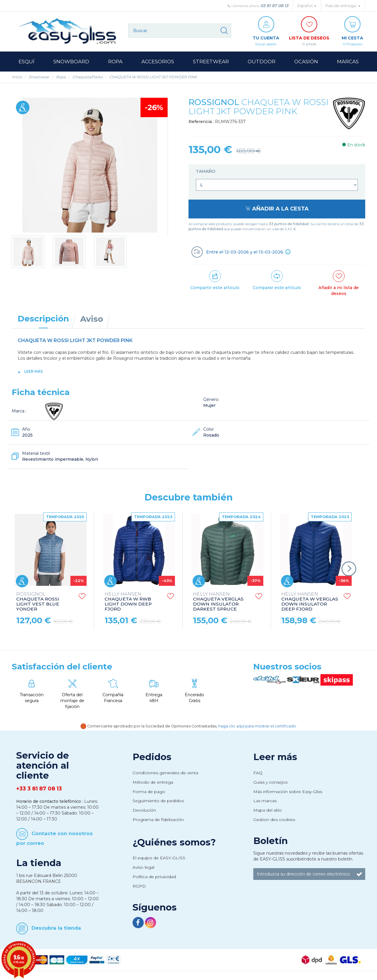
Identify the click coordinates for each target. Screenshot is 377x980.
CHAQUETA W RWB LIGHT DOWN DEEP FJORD (128, 602)
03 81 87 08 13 (274, 6)
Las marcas (265, 801)
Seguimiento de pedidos (158, 801)
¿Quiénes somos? (174, 842)
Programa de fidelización (158, 820)
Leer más (33, 371)
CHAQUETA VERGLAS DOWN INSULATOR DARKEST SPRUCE (218, 602)
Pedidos (152, 757)
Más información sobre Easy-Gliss (288, 792)
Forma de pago (149, 792)
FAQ (258, 773)
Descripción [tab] (43, 319)
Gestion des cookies (274, 820)
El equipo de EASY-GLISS (159, 858)
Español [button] (307, 6)
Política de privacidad (154, 877)
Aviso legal (143, 867)
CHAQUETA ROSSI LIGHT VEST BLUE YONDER (38, 602)
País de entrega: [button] (343, 6)
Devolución (144, 810)
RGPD (139, 886)
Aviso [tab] (92, 319)
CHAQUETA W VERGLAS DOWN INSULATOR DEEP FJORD (310, 602)
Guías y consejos (270, 782)
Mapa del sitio (268, 810)
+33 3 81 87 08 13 (39, 789)
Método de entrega (153, 782)
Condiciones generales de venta (165, 773)
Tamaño (206, 171)
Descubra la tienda (56, 928)
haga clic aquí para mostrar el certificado (257, 726)
